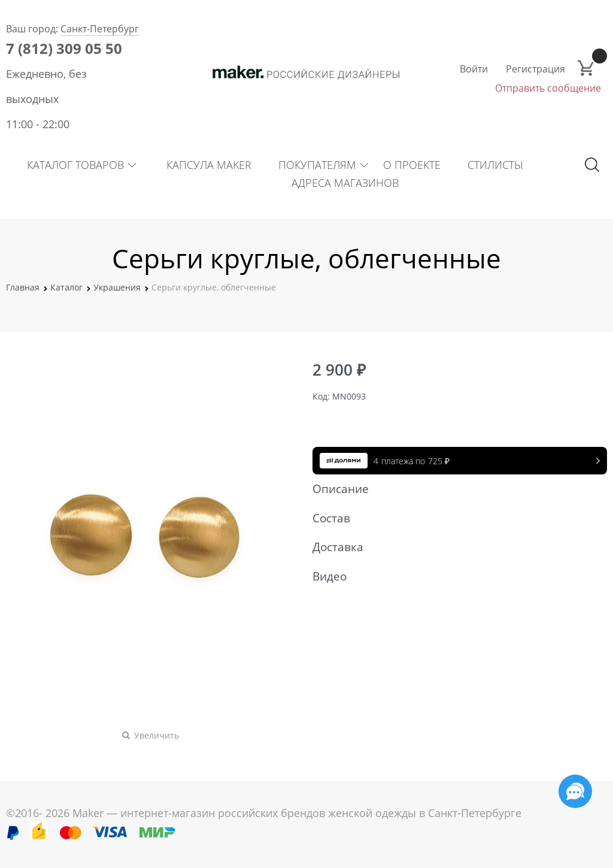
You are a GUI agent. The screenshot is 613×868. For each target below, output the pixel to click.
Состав (454, 518)
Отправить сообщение (548, 88)
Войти (474, 69)
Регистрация (535, 69)
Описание (454, 489)
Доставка (454, 547)
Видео (454, 576)
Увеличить (157, 735)
